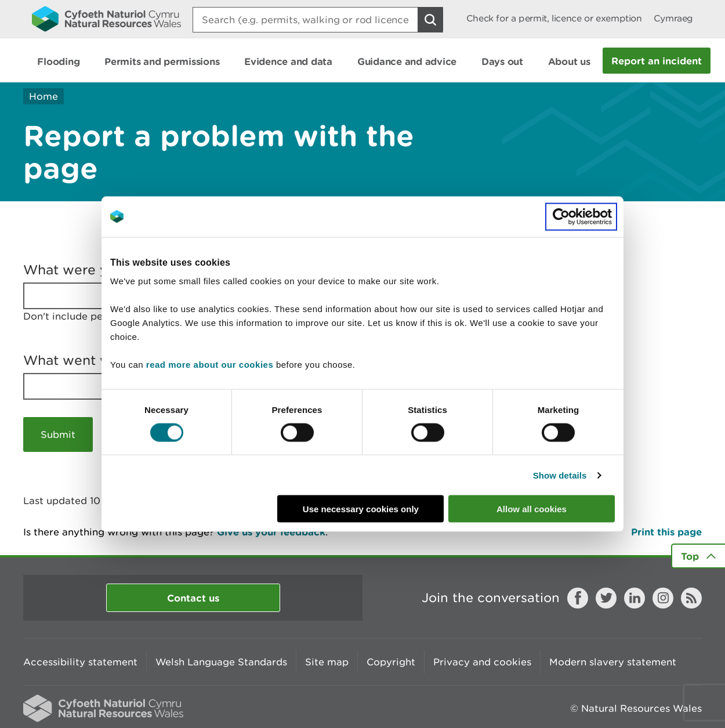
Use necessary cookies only (361, 509)
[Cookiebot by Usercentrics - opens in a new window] (581, 216)
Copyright (391, 662)
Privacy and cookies (482, 662)
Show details (560, 475)
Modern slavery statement (613, 662)
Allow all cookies (532, 509)
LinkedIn (635, 598)
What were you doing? (98, 270)
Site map (327, 662)
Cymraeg (673, 18)
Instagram (663, 598)
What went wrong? (86, 360)
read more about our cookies (210, 365)
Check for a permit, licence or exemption (554, 18)
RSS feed (691, 598)
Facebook (578, 598)
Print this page (666, 532)
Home (43, 96)
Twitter (606, 598)
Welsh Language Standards (221, 662)
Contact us (193, 598)
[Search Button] (430, 20)
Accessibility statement (80, 662)
